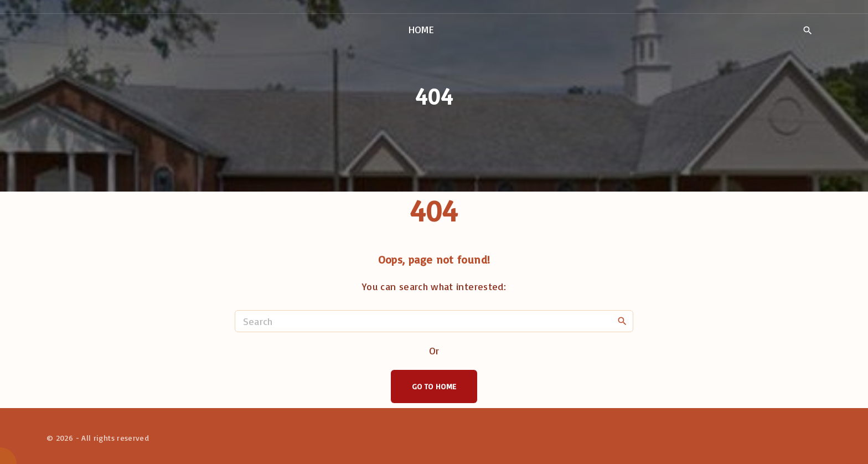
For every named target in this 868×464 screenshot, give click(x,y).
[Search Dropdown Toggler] (807, 30)
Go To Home (434, 386)
